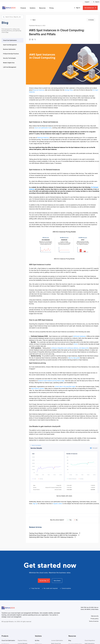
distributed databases (79, 336)
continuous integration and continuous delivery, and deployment (70, 348)
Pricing (51, 8)
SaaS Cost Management (10, 45)
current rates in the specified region (65, 386)
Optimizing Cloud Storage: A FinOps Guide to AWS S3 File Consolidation (54, 535)
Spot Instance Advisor (38, 388)
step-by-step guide (74, 358)
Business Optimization (9, 49)
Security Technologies (9, 58)
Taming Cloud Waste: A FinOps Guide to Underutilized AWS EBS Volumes (55, 533)
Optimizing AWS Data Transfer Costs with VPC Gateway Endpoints (52, 537)
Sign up (35, 504)
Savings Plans (69, 90)
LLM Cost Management (10, 67)
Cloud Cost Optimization (10, 40)
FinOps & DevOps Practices (11, 54)
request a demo (58, 504)
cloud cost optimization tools (43, 128)
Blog (70, 640)
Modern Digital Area (9, 63)
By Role (37, 640)
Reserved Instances (38, 90)
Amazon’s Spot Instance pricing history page (51, 381)
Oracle (76, 344)
